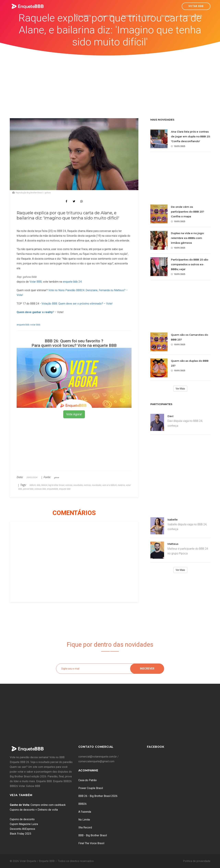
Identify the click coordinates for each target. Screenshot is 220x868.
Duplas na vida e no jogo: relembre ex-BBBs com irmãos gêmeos (188, 238)
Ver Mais (180, 389)
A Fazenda (85, 812)
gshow (57, 478)
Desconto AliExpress (22, 829)
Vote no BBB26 (83, 16)
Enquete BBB (107, 16)
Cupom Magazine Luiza (24, 824)
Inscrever (147, 669)
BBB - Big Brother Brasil (93, 835)
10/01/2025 (178, 146)
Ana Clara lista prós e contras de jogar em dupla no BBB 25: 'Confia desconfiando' (191, 136)
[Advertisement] (110, 81)
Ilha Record (85, 827)
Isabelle (173, 520)
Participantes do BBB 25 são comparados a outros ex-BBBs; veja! (190, 264)
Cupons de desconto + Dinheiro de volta (34, 810)
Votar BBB (196, 6)
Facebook (156, 747)
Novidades (167, 16)
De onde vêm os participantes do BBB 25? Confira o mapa (188, 212)
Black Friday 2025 (20, 834)
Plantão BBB (129, 16)
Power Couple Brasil (91, 788)
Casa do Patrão (88, 780)
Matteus (173, 544)
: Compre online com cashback (38, 805)
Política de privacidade (197, 861)
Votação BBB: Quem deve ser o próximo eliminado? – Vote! (77, 304)
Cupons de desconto (22, 819)
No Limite (84, 820)
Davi (170, 416)
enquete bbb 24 (72, 282)
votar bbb (35, 325)
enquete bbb (23, 325)
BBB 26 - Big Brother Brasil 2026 (98, 796)
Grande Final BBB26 (192, 16)
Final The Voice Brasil (91, 843)
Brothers (148, 16)
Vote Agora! (74, 414)
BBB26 (82, 804)
